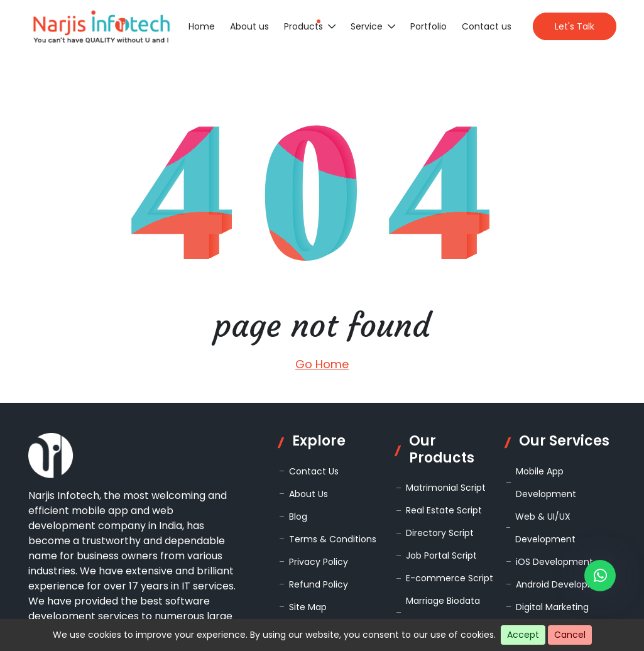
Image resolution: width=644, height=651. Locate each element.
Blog (298, 517)
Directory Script (440, 533)
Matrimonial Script (446, 488)
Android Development (564, 584)
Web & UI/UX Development (545, 528)
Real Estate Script (444, 510)
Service (373, 26)
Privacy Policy (319, 562)
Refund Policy (319, 584)
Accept (523, 635)
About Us (308, 494)
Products (310, 26)
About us (249, 26)
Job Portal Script (441, 555)
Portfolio (428, 26)
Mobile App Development (546, 483)
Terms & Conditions (333, 539)
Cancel (570, 635)
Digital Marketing (552, 607)
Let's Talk (575, 26)
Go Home (322, 364)
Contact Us (314, 471)
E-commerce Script (450, 578)
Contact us (487, 26)
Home (202, 26)
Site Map (308, 607)
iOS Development (554, 562)
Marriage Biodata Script (443, 612)
